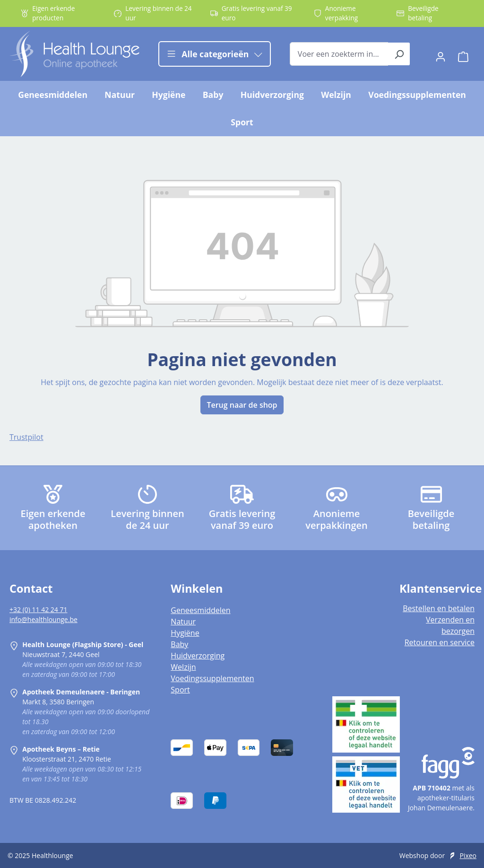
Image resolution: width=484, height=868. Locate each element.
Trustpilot (26, 437)
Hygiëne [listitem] (185, 633)
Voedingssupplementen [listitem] (212, 678)
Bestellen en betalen (439, 608)
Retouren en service (440, 642)
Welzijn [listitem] (183, 667)
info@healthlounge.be (43, 619)
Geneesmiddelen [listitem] (200, 610)
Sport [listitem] (180, 690)
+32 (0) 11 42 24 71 (39, 609)
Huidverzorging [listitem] (198, 656)
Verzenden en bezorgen (450, 625)
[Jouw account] (441, 54)
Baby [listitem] (179, 644)
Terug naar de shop (242, 405)
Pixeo (468, 855)
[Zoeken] (399, 54)
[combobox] (339, 54)
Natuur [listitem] (183, 622)
